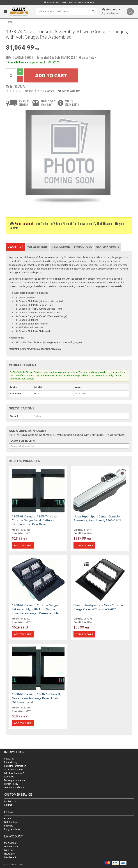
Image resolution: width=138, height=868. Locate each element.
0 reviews (28, 91)
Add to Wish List (69, 91)
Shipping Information (15, 766)
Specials (9, 826)
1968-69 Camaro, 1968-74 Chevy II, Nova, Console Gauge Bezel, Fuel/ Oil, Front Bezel (36, 698)
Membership (11, 857)
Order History (11, 847)
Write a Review (46, 91)
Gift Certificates (12, 822)
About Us (9, 777)
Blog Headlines (12, 829)
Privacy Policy (11, 784)
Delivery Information (14, 780)
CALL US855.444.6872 (72, 103)
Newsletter (10, 854)
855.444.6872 (52, 3)
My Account (10, 843)
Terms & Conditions (14, 788)
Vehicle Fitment (37, 247)
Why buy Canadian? (14, 773)
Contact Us (69, 3)
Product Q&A (83, 247)
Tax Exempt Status (14, 770)
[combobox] (69, 446)
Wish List (9, 850)
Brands (8, 819)
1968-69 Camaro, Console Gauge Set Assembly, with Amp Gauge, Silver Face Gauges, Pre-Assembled (36, 609)
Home (9, 22)
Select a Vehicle (24, 223)
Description (16, 247)
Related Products (107, 247)
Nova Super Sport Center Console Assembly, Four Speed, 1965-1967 (97, 518)
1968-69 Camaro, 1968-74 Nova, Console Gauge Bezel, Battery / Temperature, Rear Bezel (35, 520)
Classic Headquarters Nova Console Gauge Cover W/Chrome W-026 (98, 607)
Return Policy (11, 762)
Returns (8, 805)
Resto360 (9, 759)
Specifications (61, 247)
